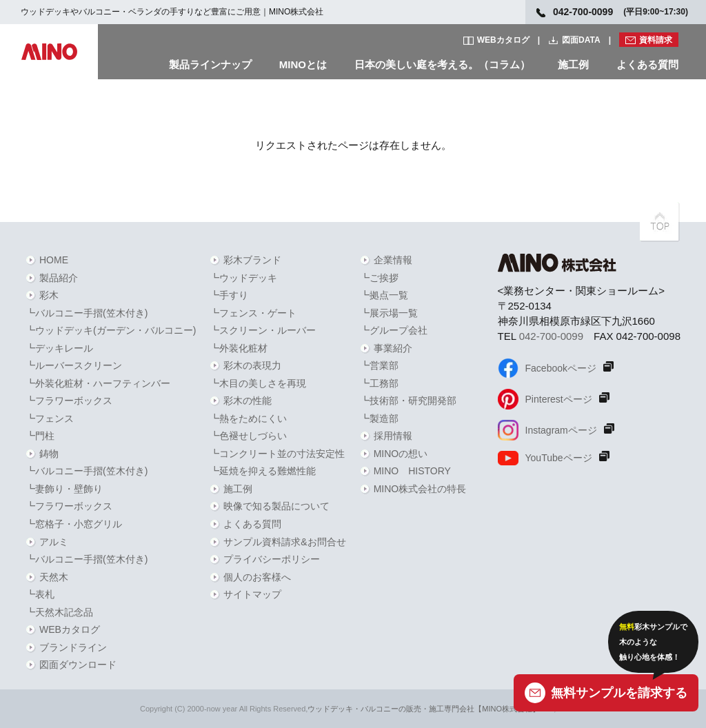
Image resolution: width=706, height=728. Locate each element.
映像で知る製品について (276, 506)
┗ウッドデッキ (243, 278)
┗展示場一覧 (389, 313)
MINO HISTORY (412, 471)
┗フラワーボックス (69, 401)
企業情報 (393, 260)
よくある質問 (647, 64)
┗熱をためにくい (248, 418)
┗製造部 (379, 418)
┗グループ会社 (394, 330)
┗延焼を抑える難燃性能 (263, 471)
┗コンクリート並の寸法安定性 (277, 454)
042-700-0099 (551, 336)
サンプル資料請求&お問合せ (284, 542)
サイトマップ (252, 594)
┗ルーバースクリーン (74, 365)
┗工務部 (379, 383)
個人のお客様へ (257, 577)
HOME (54, 260)
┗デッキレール (59, 348)
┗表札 (40, 594)
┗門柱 (40, 436)
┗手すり (229, 295)
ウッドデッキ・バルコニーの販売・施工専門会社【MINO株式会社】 (424, 709)
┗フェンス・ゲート (253, 313)
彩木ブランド (252, 260)
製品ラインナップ (210, 64)
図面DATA (581, 40)
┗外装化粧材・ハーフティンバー (98, 383)
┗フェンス (50, 418)
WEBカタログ (503, 40)
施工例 (573, 64)
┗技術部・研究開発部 (408, 401)
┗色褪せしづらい (248, 436)
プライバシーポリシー (272, 559)
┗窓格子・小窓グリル (74, 524)
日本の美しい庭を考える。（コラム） (442, 64)
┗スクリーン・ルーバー (263, 330)
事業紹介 (393, 348)
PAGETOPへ (660, 222)
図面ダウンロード (78, 665)
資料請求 (656, 40)
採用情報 (393, 436)
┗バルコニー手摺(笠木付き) (87, 313)
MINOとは (303, 64)
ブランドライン (73, 647)
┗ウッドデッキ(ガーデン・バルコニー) (111, 330)
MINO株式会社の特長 (420, 489)
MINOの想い (401, 454)
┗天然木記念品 (59, 612)
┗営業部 (379, 365)
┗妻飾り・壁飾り (64, 489)
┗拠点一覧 (384, 295)
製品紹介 (59, 278)
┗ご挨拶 (379, 278)
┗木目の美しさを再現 (258, 383)
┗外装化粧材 (239, 348)
